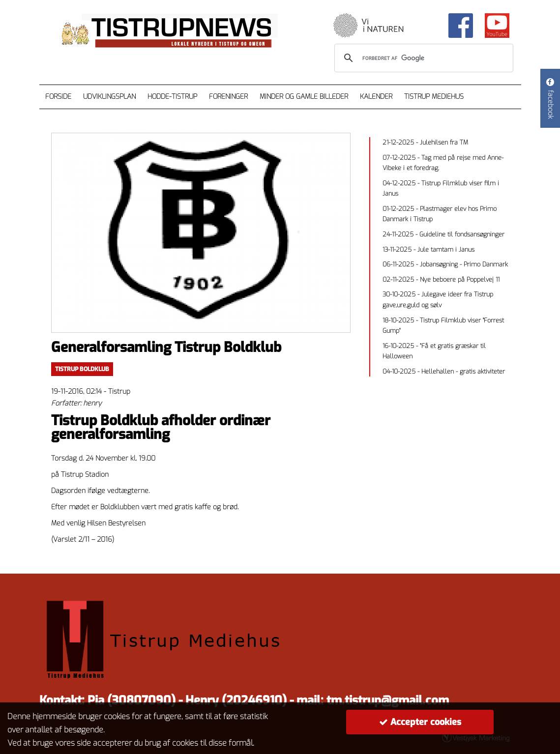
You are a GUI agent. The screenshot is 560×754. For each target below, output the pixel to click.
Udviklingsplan (109, 97)
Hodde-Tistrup (172, 97)
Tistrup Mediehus (434, 97)
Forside (58, 97)
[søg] (422, 58)
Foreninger (228, 97)
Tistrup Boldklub (82, 369)
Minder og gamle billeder (304, 97)
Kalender (376, 97)
